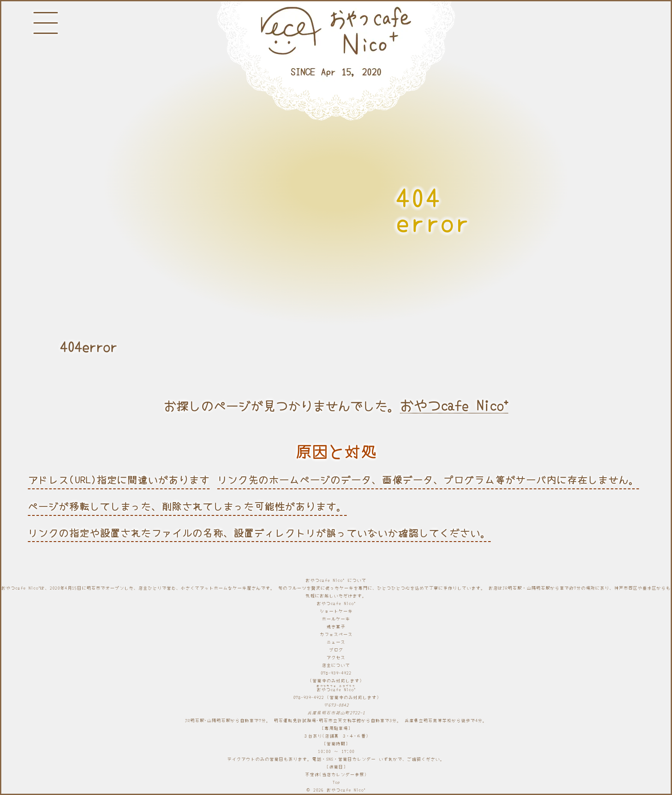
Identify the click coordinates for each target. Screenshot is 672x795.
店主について (336, 665)
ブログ (336, 649)
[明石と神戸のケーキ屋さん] (336, 61)
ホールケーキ (336, 619)
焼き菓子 (336, 626)
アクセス (336, 657)
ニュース (336, 642)
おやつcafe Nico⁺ (454, 405)
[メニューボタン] (46, 23)
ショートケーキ (336, 611)
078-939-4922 (336, 673)
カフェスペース (336, 634)
